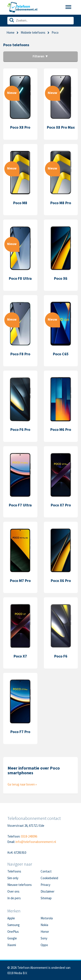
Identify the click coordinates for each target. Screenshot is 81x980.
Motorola (47, 918)
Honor (45, 932)
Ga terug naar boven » (22, 784)
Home (10, 32)
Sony (44, 938)
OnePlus (13, 932)
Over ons (13, 891)
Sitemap (46, 898)
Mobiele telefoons (33, 32)
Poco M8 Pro (61, 203)
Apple (11, 918)
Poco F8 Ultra (20, 278)
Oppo (44, 945)
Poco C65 (61, 354)
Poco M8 (20, 203)
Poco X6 (61, 278)
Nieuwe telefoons (20, 885)
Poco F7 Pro (20, 732)
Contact (46, 871)
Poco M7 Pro (20, 581)
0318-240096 (29, 836)
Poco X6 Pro (61, 581)
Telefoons (14, 871)
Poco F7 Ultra (20, 505)
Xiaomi (12, 945)
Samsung (13, 925)
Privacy (45, 885)
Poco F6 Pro (20, 429)
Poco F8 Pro (20, 354)
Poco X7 (20, 656)
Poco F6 (61, 656)
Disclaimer (48, 891)
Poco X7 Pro (61, 505)
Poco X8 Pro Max (61, 127)
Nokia (44, 925)
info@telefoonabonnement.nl (36, 842)
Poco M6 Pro (61, 429)
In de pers (14, 898)
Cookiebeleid (49, 878)
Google (12, 938)
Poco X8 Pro (20, 127)
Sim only (13, 878)
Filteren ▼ (40, 56)
